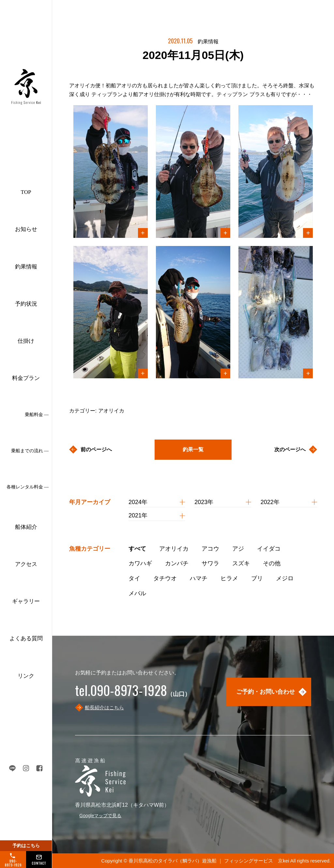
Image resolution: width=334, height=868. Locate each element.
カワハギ (140, 563)
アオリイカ (174, 549)
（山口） (133, 694)
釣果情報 (26, 267)
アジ (238, 549)
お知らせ (26, 229)
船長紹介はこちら (104, 708)
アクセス (26, 564)
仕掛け (26, 341)
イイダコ (269, 549)
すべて (137, 549)
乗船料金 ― (37, 415)
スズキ (241, 563)
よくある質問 (26, 638)
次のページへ (290, 449)
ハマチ (199, 578)
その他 (272, 563)
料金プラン (26, 378)
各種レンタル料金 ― (28, 487)
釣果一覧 (193, 449)
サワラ (210, 563)
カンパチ (177, 563)
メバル (137, 593)
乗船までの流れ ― (30, 451)
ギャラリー (26, 601)
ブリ (257, 578)
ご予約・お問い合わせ (266, 692)
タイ (134, 578)
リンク (26, 676)
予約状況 (26, 304)
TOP (26, 192)
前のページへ (96, 449)
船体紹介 (26, 527)
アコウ (210, 549)
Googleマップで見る (100, 816)
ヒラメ (229, 578)
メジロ (285, 578)
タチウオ (165, 578)
